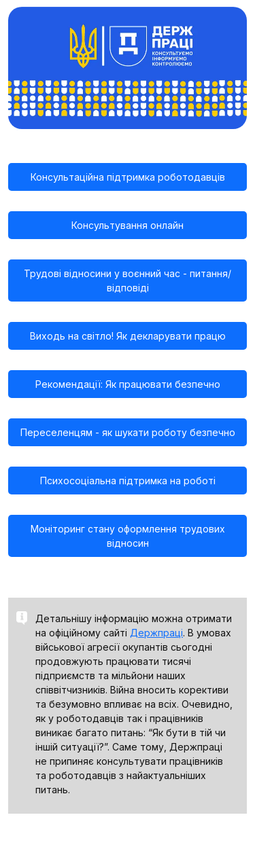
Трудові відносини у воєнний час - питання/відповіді (128, 281)
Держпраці (156, 633)
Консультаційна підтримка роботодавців (128, 177)
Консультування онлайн (128, 225)
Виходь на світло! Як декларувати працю (128, 336)
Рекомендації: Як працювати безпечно (128, 384)
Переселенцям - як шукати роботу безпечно (128, 432)
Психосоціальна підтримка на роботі (128, 481)
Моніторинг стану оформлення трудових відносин (128, 536)
